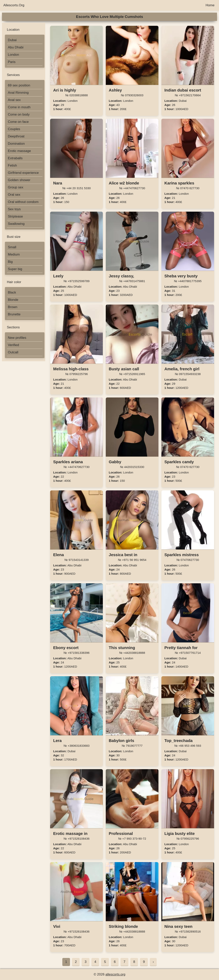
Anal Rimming (18, 93)
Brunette (14, 314)
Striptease (15, 216)
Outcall (13, 352)
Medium (14, 254)
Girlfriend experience (23, 173)
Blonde (13, 300)
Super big (15, 269)
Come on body (19, 114)
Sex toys (14, 209)
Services (13, 75)
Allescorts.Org (14, 5)
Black (12, 292)
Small (12, 247)
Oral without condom (23, 202)
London (13, 55)
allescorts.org (115, 974)
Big (10, 262)
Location (13, 30)
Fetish (12, 165)
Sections (13, 327)
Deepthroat (16, 136)
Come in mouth (19, 107)
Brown (13, 307)
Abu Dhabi (16, 47)
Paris (12, 62)
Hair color (14, 282)
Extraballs (15, 158)
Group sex (16, 187)
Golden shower (19, 180)
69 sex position (19, 85)
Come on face (18, 122)
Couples (14, 129)
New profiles (17, 338)
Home (210, 5)
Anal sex (14, 100)
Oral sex (14, 195)
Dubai (12, 40)
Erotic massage (19, 151)
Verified (13, 345)
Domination (16, 144)
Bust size (14, 237)
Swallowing (16, 224)
